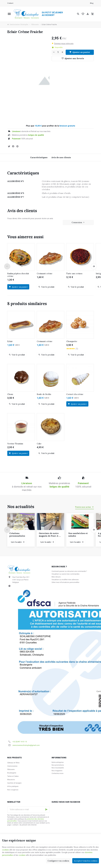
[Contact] (10, 3)
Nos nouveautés (58, 768)
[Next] (94, 266)
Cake (39, 444)
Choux (10, 394)
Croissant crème (45, 273)
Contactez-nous (58, 773)
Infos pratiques (13, 786)
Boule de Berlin (44, 394)
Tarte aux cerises (74, 273)
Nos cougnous (13, 790)
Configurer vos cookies (58, 861)
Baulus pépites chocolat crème (18, 275)
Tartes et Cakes (13, 776)
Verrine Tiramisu (15, 444)
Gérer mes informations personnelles (65, 582)
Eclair (10, 341)
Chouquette (72, 341)
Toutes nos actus (83, 507)
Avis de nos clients (61, 157)
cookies (5, 850)
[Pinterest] (17, 146)
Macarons (11, 780)
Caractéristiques (39, 157)
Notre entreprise (58, 762)
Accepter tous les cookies (86, 861)
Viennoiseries (12, 766)
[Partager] (13, 146)
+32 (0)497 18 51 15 (20, 742)
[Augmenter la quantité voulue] (63, 52)
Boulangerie (12, 773)
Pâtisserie (35, 25)
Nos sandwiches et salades (78, 535)
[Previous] (7, 266)
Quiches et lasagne (14, 783)
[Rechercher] (78, 14)
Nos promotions (58, 765)
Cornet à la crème (75, 394)
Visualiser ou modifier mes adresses (65, 580)
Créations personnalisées (17, 535)
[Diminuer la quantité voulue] (54, 52)
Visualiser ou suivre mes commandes (66, 574)
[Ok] (46, 810)
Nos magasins (57, 771)
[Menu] (9, 14)
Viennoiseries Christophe (18, 25)
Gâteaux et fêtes (13, 763)
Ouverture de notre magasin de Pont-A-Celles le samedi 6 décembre (49, 535)
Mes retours (56, 577)
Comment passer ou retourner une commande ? (69, 571)
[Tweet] (9, 146)
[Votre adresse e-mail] (28, 810)
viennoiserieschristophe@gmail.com (26, 745)
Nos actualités (21, 507)
